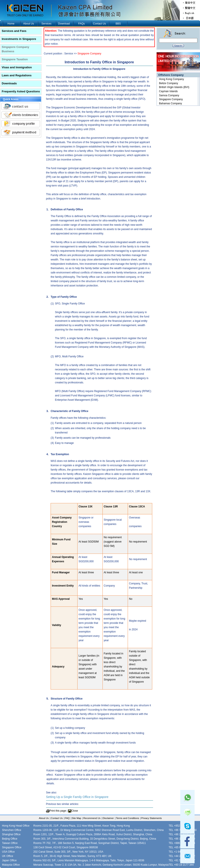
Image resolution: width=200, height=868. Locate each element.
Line (187, 812)
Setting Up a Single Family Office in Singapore (77, 797)
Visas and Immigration (17, 67)
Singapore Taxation (15, 59)
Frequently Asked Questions (21, 91)
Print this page (58, 811)
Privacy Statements (151, 818)
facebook (187, 841)
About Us (29, 24)
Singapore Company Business (15, 49)
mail (187, 856)
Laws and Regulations (17, 75)
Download (64, 24)
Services (46, 24)
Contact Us (99, 24)
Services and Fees (14, 31)
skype (187, 827)
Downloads (9, 83)
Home (11, 24)
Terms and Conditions (127, 818)
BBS (118, 24)
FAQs (81, 24)
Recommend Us (92, 818)
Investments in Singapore (19, 39)
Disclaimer (108, 818)
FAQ (67, 818)
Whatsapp (187, 797)
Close (75, 811)
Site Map (77, 818)
